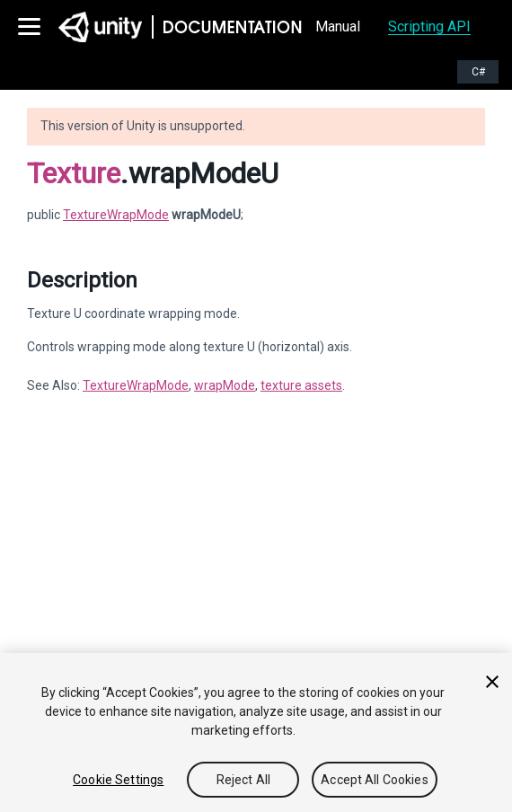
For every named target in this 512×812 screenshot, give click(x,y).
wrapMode (225, 385)
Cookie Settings (118, 780)
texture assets (301, 385)
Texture (74, 173)
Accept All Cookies (375, 780)
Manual (338, 26)
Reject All (243, 780)
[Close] (492, 682)
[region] (256, 733)
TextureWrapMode (116, 215)
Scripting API (429, 26)
